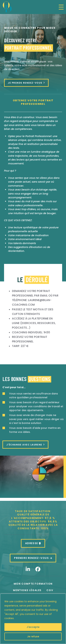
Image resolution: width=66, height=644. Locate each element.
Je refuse (33, 636)
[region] (33, 619)
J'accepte (33, 627)
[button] (61, 7)
